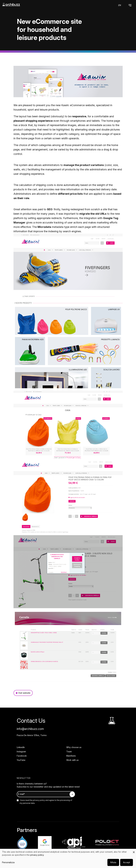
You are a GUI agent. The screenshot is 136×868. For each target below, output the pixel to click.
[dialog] (68, 858)
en (120, 5)
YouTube (21, 760)
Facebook (22, 756)
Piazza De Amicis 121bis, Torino (32, 735)
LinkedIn (21, 747)
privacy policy (39, 800)
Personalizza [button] (8, 862)
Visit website (24, 693)
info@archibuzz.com (30, 729)
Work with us (72, 760)
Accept (127, 862)
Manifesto (71, 756)
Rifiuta (113, 862)
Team (69, 752)
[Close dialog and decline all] (134, 851)
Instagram (21, 752)
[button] (130, 5)
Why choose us (74, 747)
